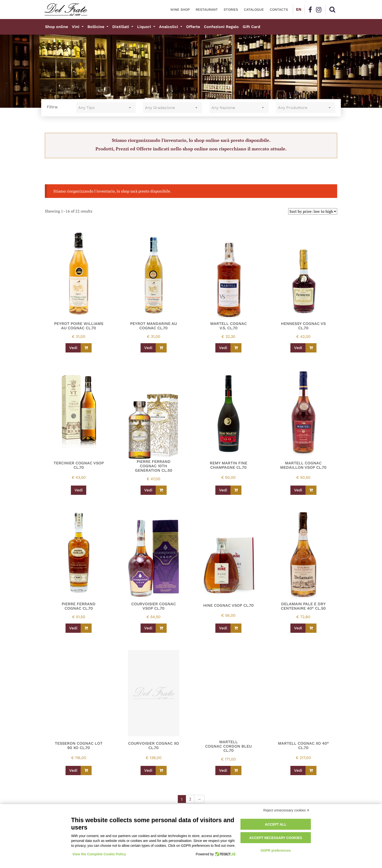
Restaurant (207, 10)
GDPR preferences (276, 850)
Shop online (57, 27)
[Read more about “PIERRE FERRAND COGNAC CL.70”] (86, 628)
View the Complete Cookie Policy (99, 854)
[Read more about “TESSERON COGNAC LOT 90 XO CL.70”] (86, 770)
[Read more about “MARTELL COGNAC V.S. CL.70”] (236, 348)
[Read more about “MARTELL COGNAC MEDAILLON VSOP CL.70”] (311, 490)
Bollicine (96, 27)
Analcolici (169, 27)
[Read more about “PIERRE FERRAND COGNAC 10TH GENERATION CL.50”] (161, 490)
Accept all (276, 824)
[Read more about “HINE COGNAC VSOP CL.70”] (236, 628)
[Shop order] (313, 211)
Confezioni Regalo (221, 27)
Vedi (73, 348)
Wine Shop (180, 10)
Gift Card (251, 27)
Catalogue (254, 10)
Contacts (279, 10)
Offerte (193, 27)
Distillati (121, 27)
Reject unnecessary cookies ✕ (286, 810)
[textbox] (106, 107)
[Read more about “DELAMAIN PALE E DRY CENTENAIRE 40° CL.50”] (311, 628)
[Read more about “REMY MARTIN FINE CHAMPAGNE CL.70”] (236, 490)
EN (299, 9)
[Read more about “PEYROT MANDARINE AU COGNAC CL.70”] (161, 348)
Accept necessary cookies (276, 838)
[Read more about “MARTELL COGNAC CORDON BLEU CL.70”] (236, 770)
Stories (231, 10)
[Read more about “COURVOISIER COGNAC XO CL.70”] (161, 770)
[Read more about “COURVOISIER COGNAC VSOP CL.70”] (161, 628)
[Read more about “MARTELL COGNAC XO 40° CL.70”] (311, 770)
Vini (76, 27)
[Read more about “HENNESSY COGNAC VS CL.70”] (311, 348)
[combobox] (106, 107)
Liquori (145, 27)
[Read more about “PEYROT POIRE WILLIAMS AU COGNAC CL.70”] (86, 348)
